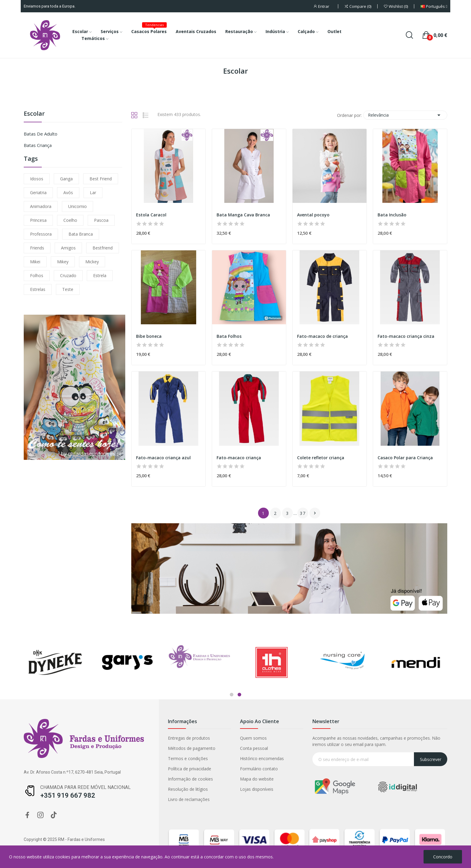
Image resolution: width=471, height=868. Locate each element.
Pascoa (101, 220)
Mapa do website (71, 779)
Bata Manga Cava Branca (243, 215)
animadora (41, 206)
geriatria (38, 193)
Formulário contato (73, 769)
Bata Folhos (229, 336)
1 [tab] (232, 695)
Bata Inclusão (392, 215)
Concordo (443, 857)
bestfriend (103, 248)
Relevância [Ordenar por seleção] (405, 115)
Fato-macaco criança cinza (406, 336)
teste (68, 289)
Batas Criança (38, 145)
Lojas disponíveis (71, 789)
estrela (100, 275)
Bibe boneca (149, 336)
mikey (63, 262)
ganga (66, 179)
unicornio (77, 206)
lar (93, 193)
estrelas (38, 289)
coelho (70, 220)
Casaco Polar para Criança (405, 458)
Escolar (34, 114)
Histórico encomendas (76, 758)
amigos (68, 248)
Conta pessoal (68, 748)
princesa (38, 220)
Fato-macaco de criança (322, 336)
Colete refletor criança (321, 458)
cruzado (68, 275)
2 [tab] (239, 695)
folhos (37, 275)
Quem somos (67, 738)
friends (37, 248)
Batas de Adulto (41, 134)
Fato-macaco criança (239, 458)
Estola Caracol (151, 215)
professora (41, 234)
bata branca (81, 234)
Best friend (101, 179)
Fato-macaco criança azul (163, 458)
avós (68, 193)
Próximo (315, 513)
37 (303, 513)
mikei (35, 262)
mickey (92, 262)
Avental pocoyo (313, 215)
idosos (37, 179)
